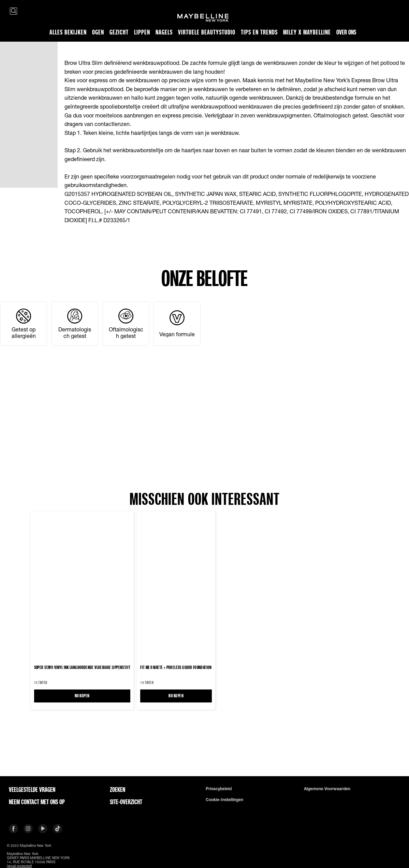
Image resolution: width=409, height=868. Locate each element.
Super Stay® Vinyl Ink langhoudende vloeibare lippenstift (82, 667)
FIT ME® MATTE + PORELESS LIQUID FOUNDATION (176, 667)
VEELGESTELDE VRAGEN (32, 789)
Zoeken (118, 789)
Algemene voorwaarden (327, 789)
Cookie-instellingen (224, 800)
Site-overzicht (126, 802)
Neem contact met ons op (37, 802)
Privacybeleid (219, 789)
